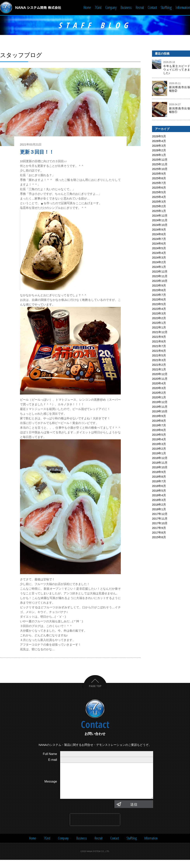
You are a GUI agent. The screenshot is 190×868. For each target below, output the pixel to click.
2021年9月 (159, 337)
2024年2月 (159, 262)
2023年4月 (159, 309)
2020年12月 (160, 374)
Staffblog (166, 7)
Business (126, 7)
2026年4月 (159, 141)
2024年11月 (160, 221)
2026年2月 (159, 151)
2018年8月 (159, 477)
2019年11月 (160, 407)
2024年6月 (159, 244)
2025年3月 (159, 202)
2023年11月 (160, 276)
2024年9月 (159, 230)
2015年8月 (159, 538)
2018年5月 (159, 491)
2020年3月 (159, 388)
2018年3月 (159, 500)
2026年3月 (159, 146)
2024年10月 (160, 225)
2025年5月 (159, 193)
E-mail (53, 760)
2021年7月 (159, 346)
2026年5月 (159, 137)
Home (87, 7)
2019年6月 (159, 430)
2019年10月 (160, 412)
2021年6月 (159, 351)
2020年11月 (160, 379)
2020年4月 (159, 384)
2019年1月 (159, 454)
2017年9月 (159, 528)
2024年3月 (159, 258)
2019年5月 (159, 435)
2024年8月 (159, 235)
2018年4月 (159, 496)
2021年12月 (160, 332)
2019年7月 (159, 426)
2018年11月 (160, 463)
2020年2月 (159, 393)
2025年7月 (159, 183)
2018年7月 (159, 482)
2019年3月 (159, 444)
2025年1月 (159, 211)
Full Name (50, 754)
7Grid (98, 7)
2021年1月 (159, 370)
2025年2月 (159, 207)
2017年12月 (160, 514)
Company (111, 7)
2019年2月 (159, 449)
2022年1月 (159, 328)
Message (51, 786)
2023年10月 (160, 281)
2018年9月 (159, 472)
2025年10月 (160, 169)
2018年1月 (159, 510)
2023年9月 (159, 286)
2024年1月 (159, 267)
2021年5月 (159, 356)
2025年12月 (160, 160)
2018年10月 (160, 468)
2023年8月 (159, 290)
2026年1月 (159, 155)
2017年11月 (160, 519)
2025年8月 (159, 179)
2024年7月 (159, 239)
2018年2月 (159, 505)
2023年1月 (159, 323)
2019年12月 (160, 402)
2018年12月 (160, 458)
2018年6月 (159, 486)
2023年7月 (159, 295)
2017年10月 (160, 524)
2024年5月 (159, 249)
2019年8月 (159, 421)
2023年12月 (160, 272)
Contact (152, 7)
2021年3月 (159, 360)
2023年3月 (159, 314)
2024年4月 (159, 253)
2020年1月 (159, 398)
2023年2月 (159, 318)
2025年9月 (159, 174)
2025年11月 (160, 165)
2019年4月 (159, 440)
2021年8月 (159, 342)
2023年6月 (159, 300)
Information (183, 7)
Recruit (140, 7)
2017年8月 (159, 533)
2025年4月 (159, 197)
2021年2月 (159, 365)
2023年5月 (159, 304)
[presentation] (95, 828)
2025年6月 (159, 188)
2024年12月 (160, 216)
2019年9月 (159, 416)
